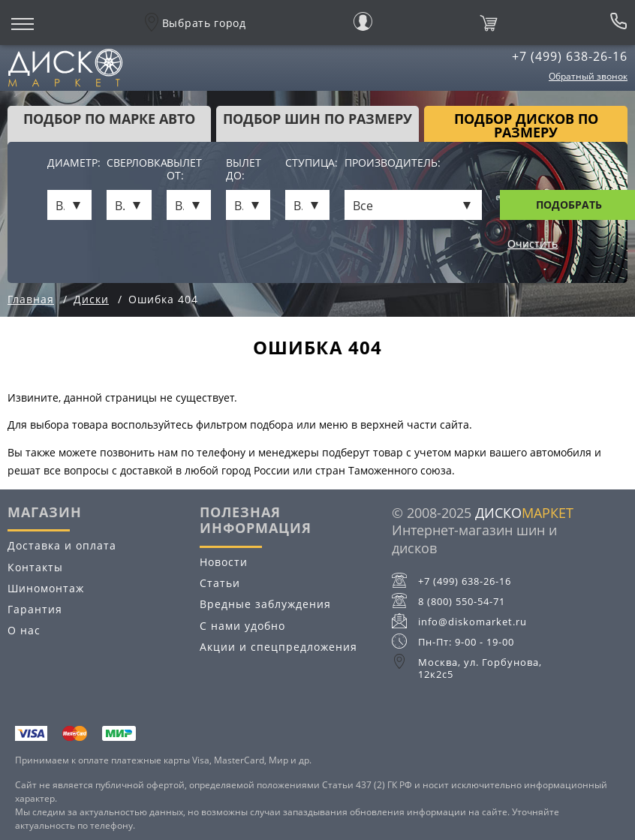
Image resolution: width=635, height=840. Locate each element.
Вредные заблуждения (265, 604)
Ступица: (307, 163)
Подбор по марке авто (109, 119)
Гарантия (35, 609)
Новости (224, 562)
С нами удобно (242, 626)
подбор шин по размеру (317, 119)
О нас (24, 630)
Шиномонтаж (46, 588)
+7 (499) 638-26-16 (570, 56)
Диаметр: (69, 163)
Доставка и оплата (62, 545)
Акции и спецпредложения (278, 647)
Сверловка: (129, 163)
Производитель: (393, 163)
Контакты (35, 567)
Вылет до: (244, 170)
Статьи (220, 583)
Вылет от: (184, 170)
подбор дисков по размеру (526, 125)
